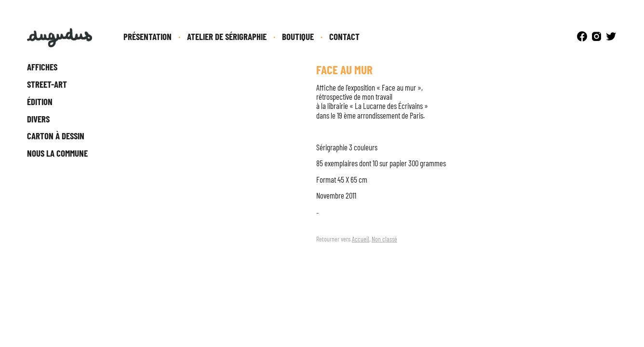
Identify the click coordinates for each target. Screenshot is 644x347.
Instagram (597, 36)
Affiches (42, 67)
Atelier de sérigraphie (227, 37)
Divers (38, 119)
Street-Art (47, 84)
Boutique (298, 37)
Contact (344, 37)
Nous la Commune (57, 153)
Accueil (361, 239)
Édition (40, 101)
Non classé (384, 239)
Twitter (611, 36)
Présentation (148, 37)
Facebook (582, 36)
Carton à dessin (56, 136)
